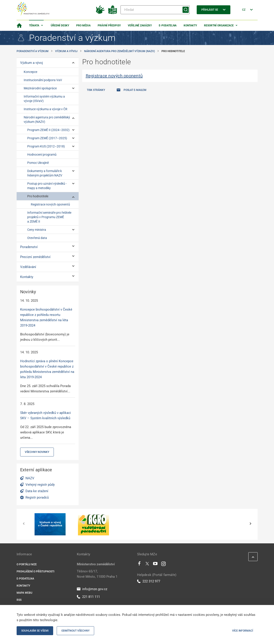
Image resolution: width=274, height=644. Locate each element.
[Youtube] (155, 565)
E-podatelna (168, 25)
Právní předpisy (109, 25)
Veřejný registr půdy (40, 485)
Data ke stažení (37, 491)
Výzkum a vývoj (66, 51)
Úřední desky (60, 25)
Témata (34, 25)
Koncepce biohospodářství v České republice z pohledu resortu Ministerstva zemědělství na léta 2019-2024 (46, 317)
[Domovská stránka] (19, 25)
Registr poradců (37, 497)
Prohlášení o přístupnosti (35, 572)
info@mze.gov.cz (92, 589)
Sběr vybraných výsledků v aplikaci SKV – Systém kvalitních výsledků (46, 415)
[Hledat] (155, 10)
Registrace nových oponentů (114, 76)
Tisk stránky (96, 90)
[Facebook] (139, 565)
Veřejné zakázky (140, 25)
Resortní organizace (219, 25)
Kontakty (190, 25)
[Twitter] (147, 565)
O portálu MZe (27, 564)
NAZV (30, 478)
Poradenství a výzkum (33, 51)
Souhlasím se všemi (35, 631)
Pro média (83, 25)
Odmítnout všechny (75, 631)
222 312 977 (149, 581)
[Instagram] (163, 565)
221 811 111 (88, 597)
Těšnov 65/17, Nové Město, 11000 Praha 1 (97, 574)
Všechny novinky (37, 452)
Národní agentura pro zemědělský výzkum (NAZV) (120, 51)
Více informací (243, 631)
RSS (19, 600)
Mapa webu (24, 593)
